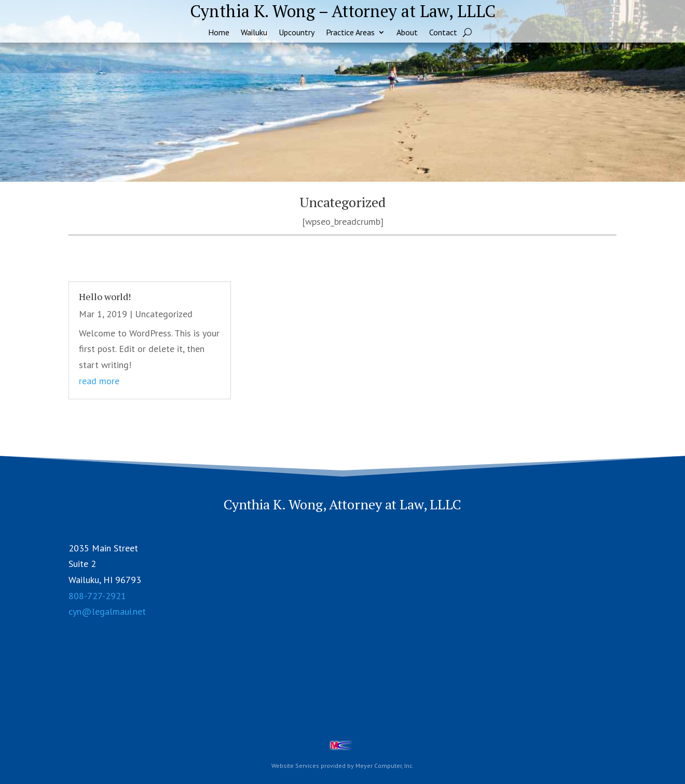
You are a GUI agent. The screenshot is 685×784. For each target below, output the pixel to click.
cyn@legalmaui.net (107, 611)
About (407, 33)
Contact (443, 33)
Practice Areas (350, 33)
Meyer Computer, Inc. (385, 766)
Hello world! (105, 296)
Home (219, 33)
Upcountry (297, 33)
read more (99, 381)
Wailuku (254, 33)
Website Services (295, 766)
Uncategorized (164, 314)
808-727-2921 (97, 596)
